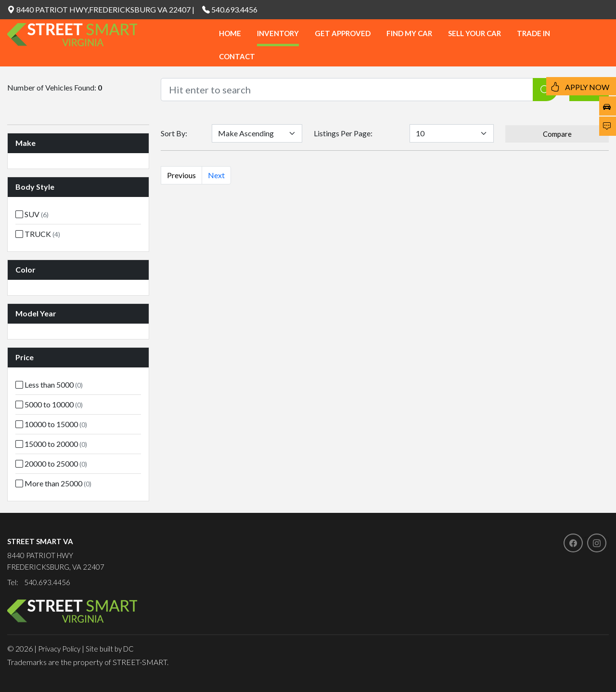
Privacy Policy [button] (59, 649)
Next (216, 175)
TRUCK (38, 234)
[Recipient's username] (347, 90)
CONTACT (237, 56)
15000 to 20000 (51, 444)
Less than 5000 (49, 385)
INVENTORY (278, 33)
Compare (557, 134)
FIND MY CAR (409, 33)
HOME (230, 33)
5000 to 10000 (49, 404)
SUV (32, 214)
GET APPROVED (343, 33)
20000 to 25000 (51, 464)
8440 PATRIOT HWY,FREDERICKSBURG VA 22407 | (101, 9)
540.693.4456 (234, 9)
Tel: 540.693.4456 (39, 582)
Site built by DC (110, 649)
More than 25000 (53, 483)
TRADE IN (533, 33)
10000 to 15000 (51, 424)
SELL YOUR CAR (475, 33)
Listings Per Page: (343, 133)
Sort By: (174, 133)
